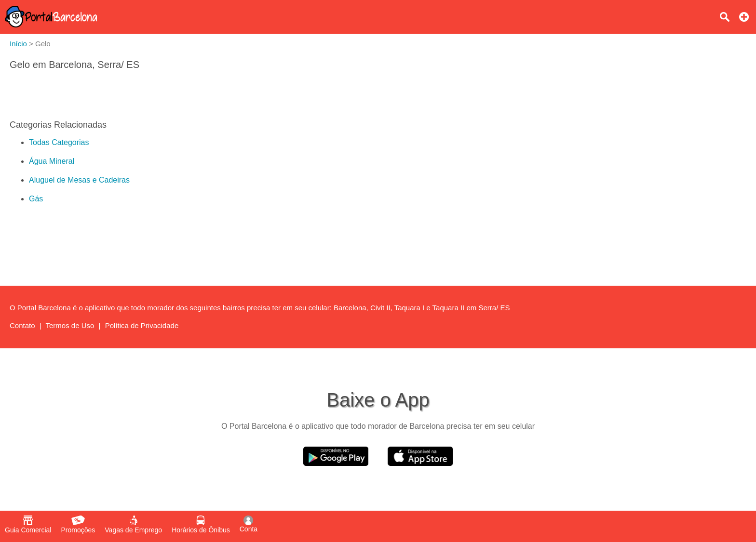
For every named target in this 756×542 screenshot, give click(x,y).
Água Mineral (52, 161)
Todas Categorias (59, 142)
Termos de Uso (70, 325)
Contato (22, 325)
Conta (249, 524)
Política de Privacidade (142, 325)
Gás (36, 199)
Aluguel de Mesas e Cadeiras (79, 180)
